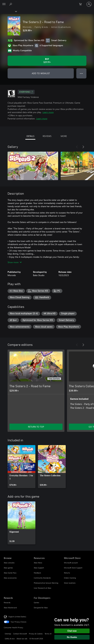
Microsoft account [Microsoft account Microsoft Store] (71, 563)
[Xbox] (8, 11)
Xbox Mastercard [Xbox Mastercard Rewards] (10, 608)
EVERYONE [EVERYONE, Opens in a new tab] (26, 92)
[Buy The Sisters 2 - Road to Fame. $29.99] (47, 61)
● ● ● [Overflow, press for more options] (81, 73)
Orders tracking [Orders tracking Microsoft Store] (70, 578)
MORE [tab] (64, 136)
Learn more (48, 112)
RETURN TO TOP (36, 427)
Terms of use (49, 634)
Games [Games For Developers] (36, 602)
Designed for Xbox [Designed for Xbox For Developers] (41, 608)
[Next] (83, 147)
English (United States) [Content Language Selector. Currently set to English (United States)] (17, 617)
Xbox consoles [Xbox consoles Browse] (9, 563)
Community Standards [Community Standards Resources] (42, 578)
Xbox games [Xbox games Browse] (8, 568)
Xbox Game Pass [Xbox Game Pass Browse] (10, 573)
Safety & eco (10, 639)
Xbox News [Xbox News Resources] (38, 563)
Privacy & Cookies (36, 634)
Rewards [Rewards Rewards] (7, 602)
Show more (15, 262)
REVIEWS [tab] (47, 136)
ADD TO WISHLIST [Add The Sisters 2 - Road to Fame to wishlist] (41, 73)
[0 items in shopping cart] (81, 4)
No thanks (72, 637)
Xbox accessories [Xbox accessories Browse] (10, 578)
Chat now (72, 631)
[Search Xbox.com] (11, 4)
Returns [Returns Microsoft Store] (67, 573)
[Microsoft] (47, 2)
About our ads (22, 639)
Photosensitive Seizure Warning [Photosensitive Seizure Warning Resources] (46, 583)
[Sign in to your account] (89, 4)
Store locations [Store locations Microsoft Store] (70, 583)
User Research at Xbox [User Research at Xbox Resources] (42, 588)
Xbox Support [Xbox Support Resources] (39, 568)
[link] (21, 467)
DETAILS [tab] (30, 136)
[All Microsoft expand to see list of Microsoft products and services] (4, 4)
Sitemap (8, 634)
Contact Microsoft (20, 634)
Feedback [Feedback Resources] (37, 573)
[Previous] (77, 147)
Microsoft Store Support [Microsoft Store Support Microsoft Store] (73, 568)
